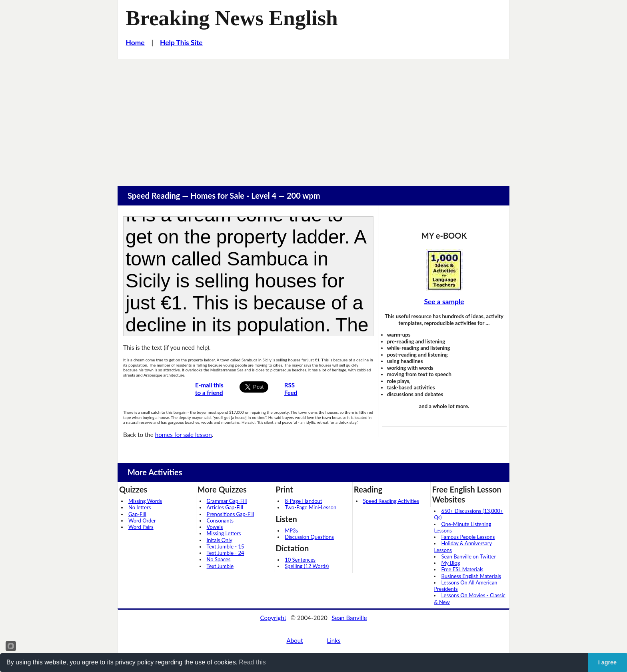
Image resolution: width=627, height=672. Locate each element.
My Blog (450, 563)
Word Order (142, 520)
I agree (607, 662)
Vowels (215, 527)
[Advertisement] (313, 119)
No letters (140, 507)
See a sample (444, 302)
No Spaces (219, 559)
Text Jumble (220, 566)
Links (333, 640)
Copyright (273, 618)
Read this (252, 662)
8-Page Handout (303, 501)
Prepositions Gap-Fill (231, 514)
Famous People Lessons (468, 537)
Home (135, 43)
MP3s (291, 530)
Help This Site (181, 43)
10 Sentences (300, 560)
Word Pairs (141, 527)
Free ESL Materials (462, 569)
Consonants (220, 520)
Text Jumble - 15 (226, 546)
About (295, 640)
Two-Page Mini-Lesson (311, 507)
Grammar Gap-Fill (227, 501)
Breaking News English (232, 18)
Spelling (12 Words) (307, 566)
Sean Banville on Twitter (468, 556)
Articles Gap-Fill (225, 507)
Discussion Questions (309, 537)
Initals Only (220, 540)
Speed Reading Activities (391, 501)
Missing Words (145, 501)
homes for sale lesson (184, 435)
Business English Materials (471, 576)
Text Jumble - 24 (226, 553)
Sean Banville (349, 618)
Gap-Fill (137, 514)
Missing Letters (224, 533)
